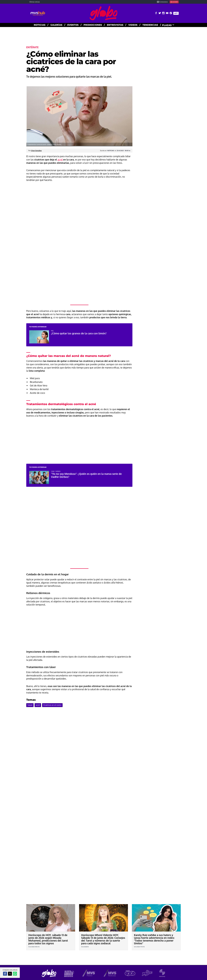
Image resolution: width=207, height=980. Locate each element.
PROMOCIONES (93, 25)
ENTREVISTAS (115, 25)
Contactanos (162, 2)
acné (60, 160)
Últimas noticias (35, 2)
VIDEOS (133, 25)
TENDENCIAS (150, 25)
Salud (30, 705)
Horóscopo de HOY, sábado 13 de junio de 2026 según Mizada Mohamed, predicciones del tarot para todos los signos (48, 939)
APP (176, 13)
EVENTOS (73, 25)
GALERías (56, 25)
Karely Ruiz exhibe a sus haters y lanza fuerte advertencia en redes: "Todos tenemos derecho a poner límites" (154, 939)
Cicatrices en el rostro (52, 705)
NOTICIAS (40, 25)
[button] (5, 974)
